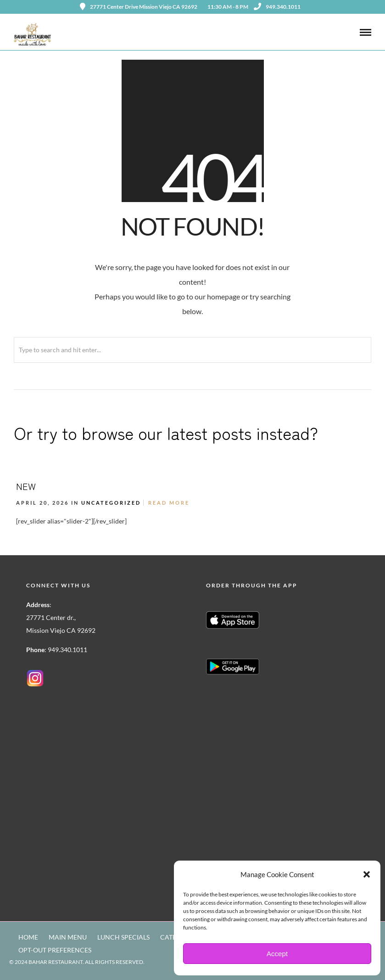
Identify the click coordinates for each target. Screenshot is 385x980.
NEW (26, 486)
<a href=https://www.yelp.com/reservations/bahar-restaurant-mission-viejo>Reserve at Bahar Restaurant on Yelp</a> (246, 783)
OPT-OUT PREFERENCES (55, 950)
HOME (28, 937)
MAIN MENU (68, 937)
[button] (367, 874)
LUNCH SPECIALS (123, 937)
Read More (169, 503)
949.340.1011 (277, 7)
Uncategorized (111, 503)
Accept (277, 954)
